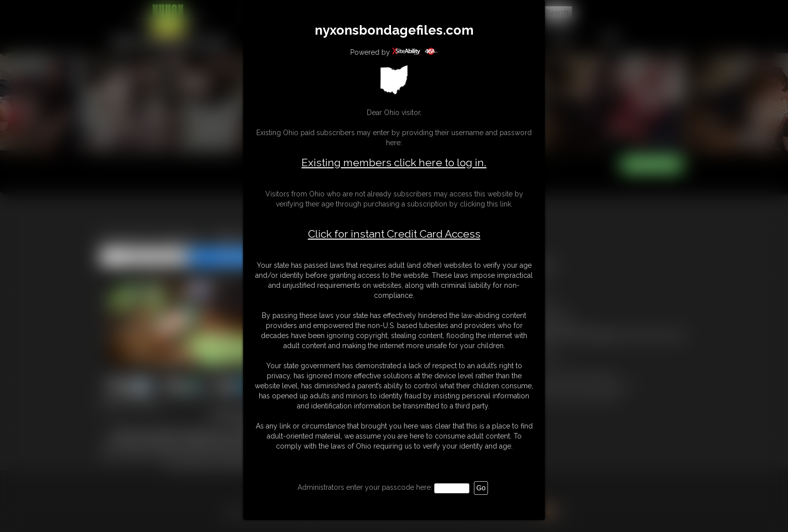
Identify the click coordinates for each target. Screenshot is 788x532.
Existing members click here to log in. (394, 163)
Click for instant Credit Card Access (394, 234)
